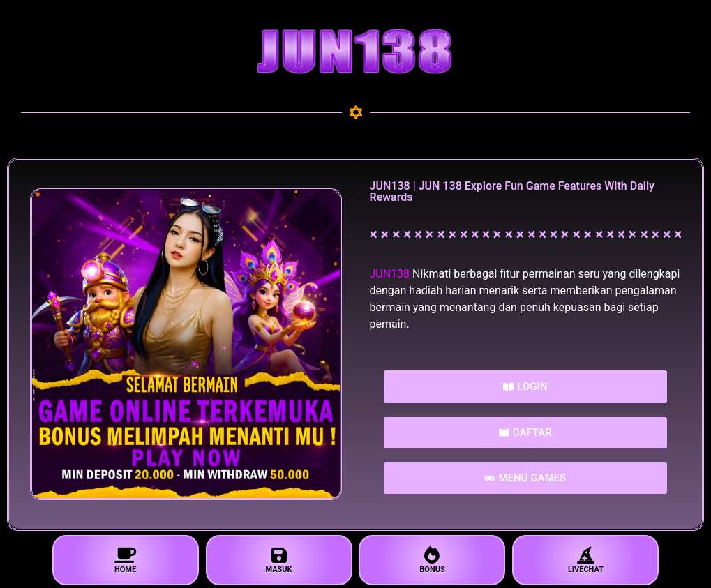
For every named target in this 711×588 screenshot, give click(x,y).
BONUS (432, 560)
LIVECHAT (585, 560)
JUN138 (390, 274)
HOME (126, 560)
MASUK (279, 560)
